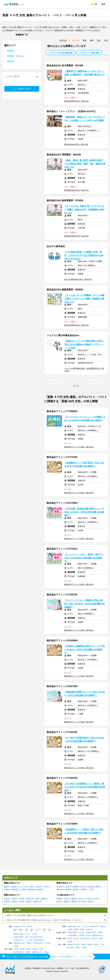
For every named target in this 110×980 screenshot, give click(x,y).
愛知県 (16, 943)
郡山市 (59, 902)
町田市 (29, 927)
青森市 (67, 902)
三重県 (16, 946)
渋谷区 (38, 887)
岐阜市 (98, 887)
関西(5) (11, 51)
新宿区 (14, 887)
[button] (105, 52)
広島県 (16, 949)
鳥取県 (29, 949)
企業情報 (28, 968)
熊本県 (96, 945)
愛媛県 (34, 952)
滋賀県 (76, 930)
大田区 (24, 890)
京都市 (14, 899)
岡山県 (22, 949)
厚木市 (50, 930)
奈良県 (82, 930)
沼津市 (91, 887)
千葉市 (46, 887)
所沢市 (28, 934)
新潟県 (70, 939)
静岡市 (76, 887)
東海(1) (11, 61)
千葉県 (16, 937)
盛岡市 (75, 936)
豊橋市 (76, 890)
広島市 (89, 899)
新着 (85, 40)
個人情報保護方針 (83, 968)
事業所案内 (37, 968)
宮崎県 (78, 948)
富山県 (76, 939)
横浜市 (7, 887)
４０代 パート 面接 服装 (89, 53)
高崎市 (41, 940)
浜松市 (69, 887)
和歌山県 (89, 930)
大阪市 (7, 899)
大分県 (102, 945)
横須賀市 (32, 890)
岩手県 (70, 936)
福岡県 (70, 945)
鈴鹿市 (69, 890)
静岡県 (36, 943)
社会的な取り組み (49, 968)
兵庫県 (91, 927)
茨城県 (16, 940)
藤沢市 (32, 930)
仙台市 (67, 899)
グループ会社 (70, 968)
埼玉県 (16, 934)
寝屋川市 (38, 902)
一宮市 (91, 890)
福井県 (94, 939)
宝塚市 (14, 902)
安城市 (83, 890)
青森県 (100, 933)
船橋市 (21, 937)
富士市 (83, 887)
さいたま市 (24, 887)
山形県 (88, 936)
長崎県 (90, 945)
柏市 (27, 937)
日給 (99, 40)
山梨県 (101, 939)
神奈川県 (16, 930)
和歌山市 (30, 899)
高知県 (46, 952)
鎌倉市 (45, 930)
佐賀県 (83, 945)
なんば (84, 927)
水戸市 (21, 940)
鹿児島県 (70, 948)
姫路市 (44, 899)
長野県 (70, 942)
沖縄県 (84, 948)
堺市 (38, 899)
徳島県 (28, 952)
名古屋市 (60, 887)
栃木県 (33, 937)
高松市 (21, 952)
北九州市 (82, 902)
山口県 (41, 949)
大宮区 (34, 934)
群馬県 (36, 940)
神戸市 (22, 899)
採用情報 (60, 968)
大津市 (22, 902)
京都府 (70, 930)
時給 (92, 40)
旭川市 (96, 899)
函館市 (74, 902)
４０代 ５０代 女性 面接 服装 (61, 53)
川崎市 (7, 890)
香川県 (16, 952)
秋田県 (82, 936)
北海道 (70, 933)
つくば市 (28, 940)
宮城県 (88, 933)
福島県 (94, 936)
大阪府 (70, 927)
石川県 (82, 939)
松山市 (82, 899)
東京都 (16, 927)
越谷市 (40, 890)
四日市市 (60, 890)
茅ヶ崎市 (38, 930)
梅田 (74, 927)
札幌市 (59, 899)
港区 (32, 887)
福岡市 (74, 899)
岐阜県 (48, 943)
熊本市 (91, 902)
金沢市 (88, 939)
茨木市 (7, 902)
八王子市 (22, 927)
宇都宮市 (39, 937)
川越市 (21, 934)
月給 (106, 40)
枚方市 (29, 902)
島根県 (35, 949)
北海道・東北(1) (15, 56)
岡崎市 (29, 943)
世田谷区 (15, 890)
